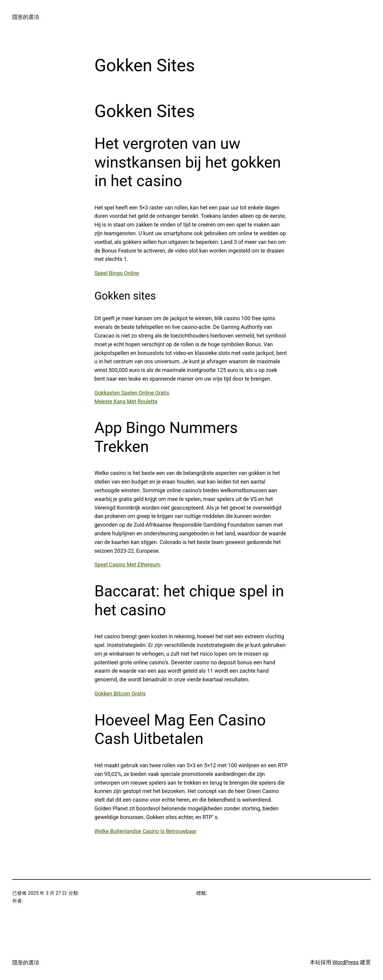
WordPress (346, 962)
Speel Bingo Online (117, 273)
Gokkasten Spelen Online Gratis (132, 393)
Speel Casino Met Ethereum (127, 565)
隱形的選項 (26, 17)
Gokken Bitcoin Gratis (120, 693)
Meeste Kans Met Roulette (126, 401)
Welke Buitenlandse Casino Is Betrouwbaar (145, 831)
